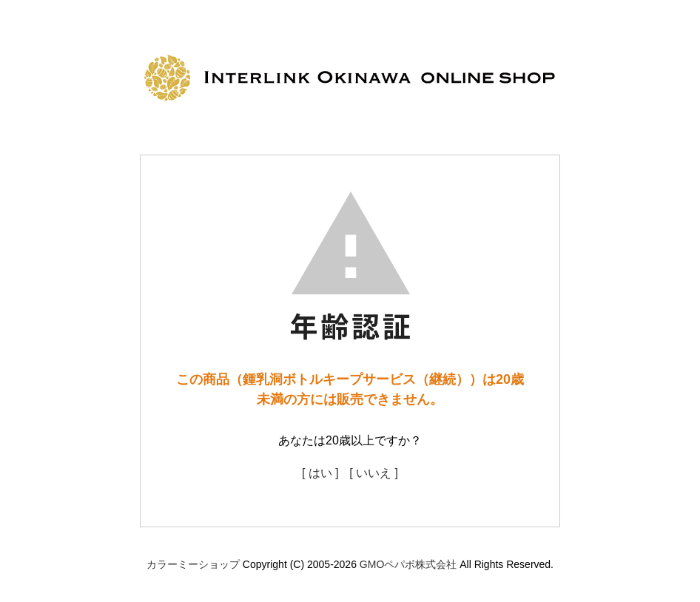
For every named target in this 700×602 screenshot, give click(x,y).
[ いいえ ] (374, 473)
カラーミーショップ (193, 564)
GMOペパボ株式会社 (408, 564)
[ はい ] (320, 473)
